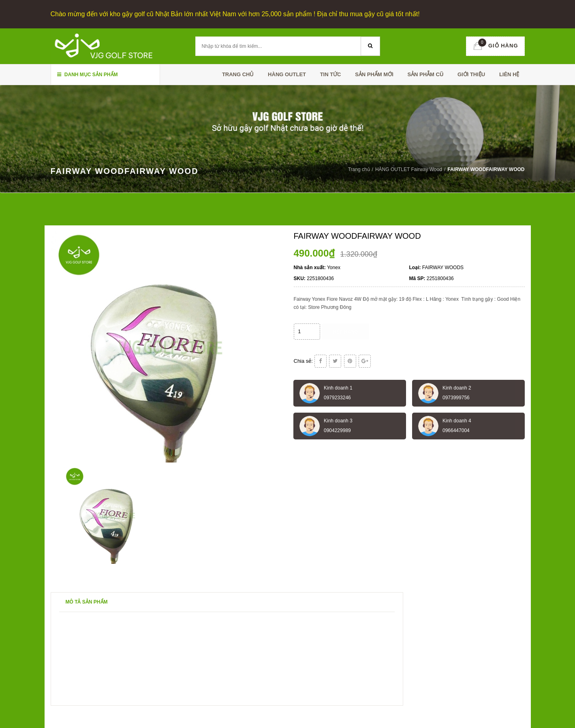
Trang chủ (238, 74)
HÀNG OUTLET (287, 74)
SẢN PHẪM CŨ (425, 74)
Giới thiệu (471, 74)
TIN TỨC (331, 74)
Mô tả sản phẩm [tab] (87, 602)
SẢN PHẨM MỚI (374, 74)
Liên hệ (509, 74)
